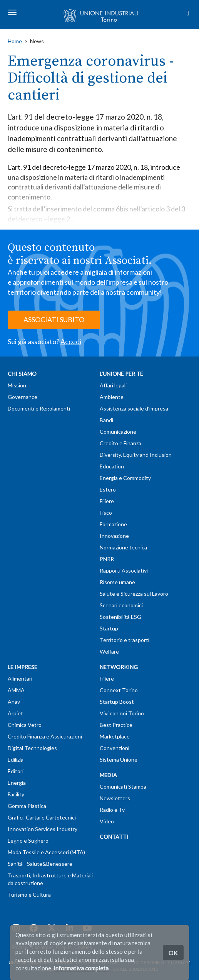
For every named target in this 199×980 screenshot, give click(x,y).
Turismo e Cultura (29, 895)
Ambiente (112, 397)
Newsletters (115, 798)
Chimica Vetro (25, 725)
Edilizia (16, 759)
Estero (108, 489)
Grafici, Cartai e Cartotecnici (42, 817)
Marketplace (115, 736)
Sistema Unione (119, 759)
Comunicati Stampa (123, 787)
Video (107, 821)
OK (173, 952)
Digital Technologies (32, 748)
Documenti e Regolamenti (39, 408)
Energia (17, 783)
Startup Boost (117, 702)
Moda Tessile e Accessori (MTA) (46, 852)
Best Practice (116, 725)
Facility (16, 794)
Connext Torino (119, 690)
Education (112, 466)
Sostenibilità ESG (120, 617)
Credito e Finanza (120, 443)
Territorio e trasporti (125, 640)
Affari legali (113, 385)
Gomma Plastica (27, 806)
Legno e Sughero (28, 841)
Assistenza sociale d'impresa (134, 408)
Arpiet (15, 713)
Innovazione (114, 536)
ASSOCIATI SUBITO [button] (54, 319)
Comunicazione (118, 432)
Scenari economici (121, 605)
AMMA (16, 690)
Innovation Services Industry (43, 829)
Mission (17, 385)
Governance (23, 397)
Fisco (106, 513)
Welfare (109, 651)
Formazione (113, 524)
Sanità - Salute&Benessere (40, 864)
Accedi (71, 341)
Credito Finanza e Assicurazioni (45, 736)
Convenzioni (115, 748)
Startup (109, 628)
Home (15, 41)
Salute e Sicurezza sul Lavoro (134, 594)
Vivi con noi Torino (122, 713)
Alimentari (20, 678)
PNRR (107, 559)
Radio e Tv (112, 810)
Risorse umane (117, 582)
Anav (14, 702)
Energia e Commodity (125, 478)
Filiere (107, 501)
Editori (16, 771)
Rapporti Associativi (124, 570)
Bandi (106, 420)
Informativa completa (81, 968)
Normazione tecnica (123, 547)
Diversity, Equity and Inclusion (136, 455)
